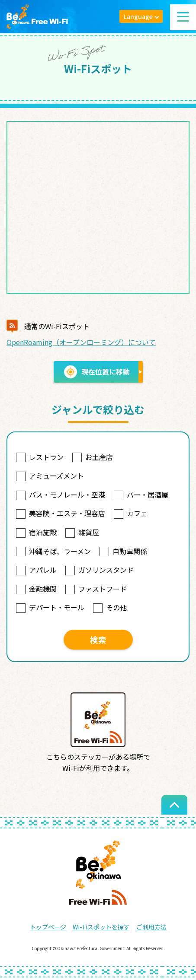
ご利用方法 (151, 927)
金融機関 (36, 589)
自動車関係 (123, 551)
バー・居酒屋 (141, 495)
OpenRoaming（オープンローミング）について (81, 342)
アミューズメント (50, 476)
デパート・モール (50, 607)
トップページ (48, 927)
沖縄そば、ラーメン (53, 551)
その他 (110, 607)
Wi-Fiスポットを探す (101, 927)
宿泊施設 (36, 532)
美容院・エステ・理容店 (61, 513)
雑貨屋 (82, 532)
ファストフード (96, 589)
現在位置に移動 (97, 372)
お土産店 (93, 457)
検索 (98, 639)
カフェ (131, 513)
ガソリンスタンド (100, 570)
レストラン (40, 457)
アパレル (36, 570)
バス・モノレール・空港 (61, 495)
